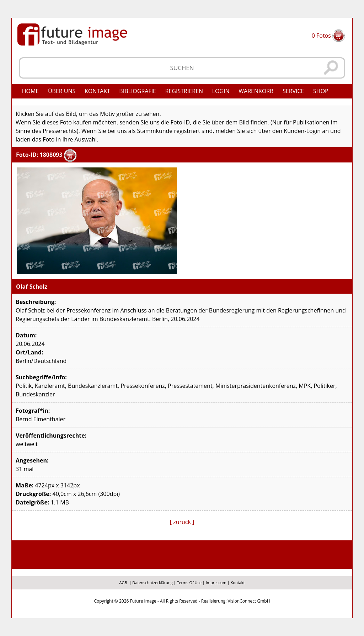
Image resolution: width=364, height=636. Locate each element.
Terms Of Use (189, 582)
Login (221, 91)
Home (31, 91)
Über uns (62, 91)
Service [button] (293, 91)
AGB (123, 582)
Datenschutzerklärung (152, 582)
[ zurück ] (182, 522)
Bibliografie (138, 91)
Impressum (216, 582)
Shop (321, 91)
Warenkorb (256, 91)
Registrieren (184, 91)
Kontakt (97, 91)
